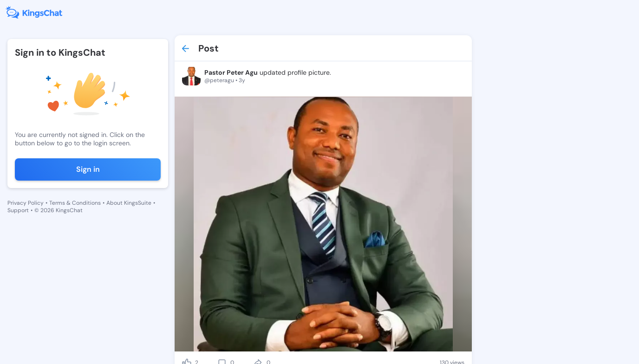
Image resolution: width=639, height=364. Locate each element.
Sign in (88, 169)
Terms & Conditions (75, 203)
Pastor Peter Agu (231, 72)
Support (18, 210)
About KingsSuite (129, 203)
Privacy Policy (26, 203)
